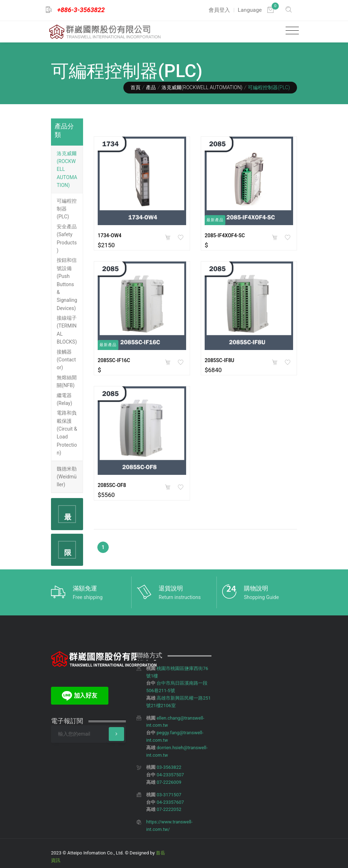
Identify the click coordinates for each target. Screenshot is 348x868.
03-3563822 (169, 767)
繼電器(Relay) (64, 399)
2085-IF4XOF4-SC (225, 235)
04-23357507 (170, 775)
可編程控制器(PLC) (67, 209)
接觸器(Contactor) (66, 360)
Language (250, 10)
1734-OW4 (110, 235)
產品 (151, 87)
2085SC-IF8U (219, 360)
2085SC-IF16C (114, 360)
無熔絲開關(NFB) (67, 381)
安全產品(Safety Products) (67, 238)
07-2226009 (169, 782)
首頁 (135, 87)
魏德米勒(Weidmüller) (67, 477)
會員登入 (219, 10)
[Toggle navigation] (290, 31)
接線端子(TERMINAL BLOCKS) (67, 330)
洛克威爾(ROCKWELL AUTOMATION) (202, 87)
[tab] (67, 170)
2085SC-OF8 (112, 485)
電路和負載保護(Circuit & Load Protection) (67, 433)
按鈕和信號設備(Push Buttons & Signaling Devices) (67, 284)
